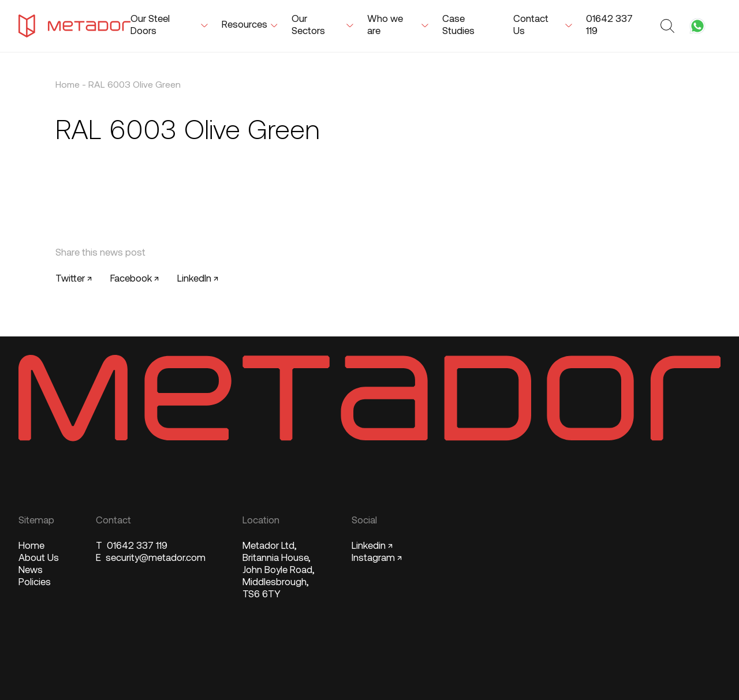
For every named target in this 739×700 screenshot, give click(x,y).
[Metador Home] (74, 26)
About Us (39, 558)
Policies (35, 583)
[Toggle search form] (669, 26)
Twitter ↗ (74, 279)
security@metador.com (151, 558)
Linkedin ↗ (372, 546)
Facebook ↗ (135, 279)
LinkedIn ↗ (198, 279)
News (31, 570)
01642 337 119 (132, 546)
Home (68, 85)
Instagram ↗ (377, 558)
